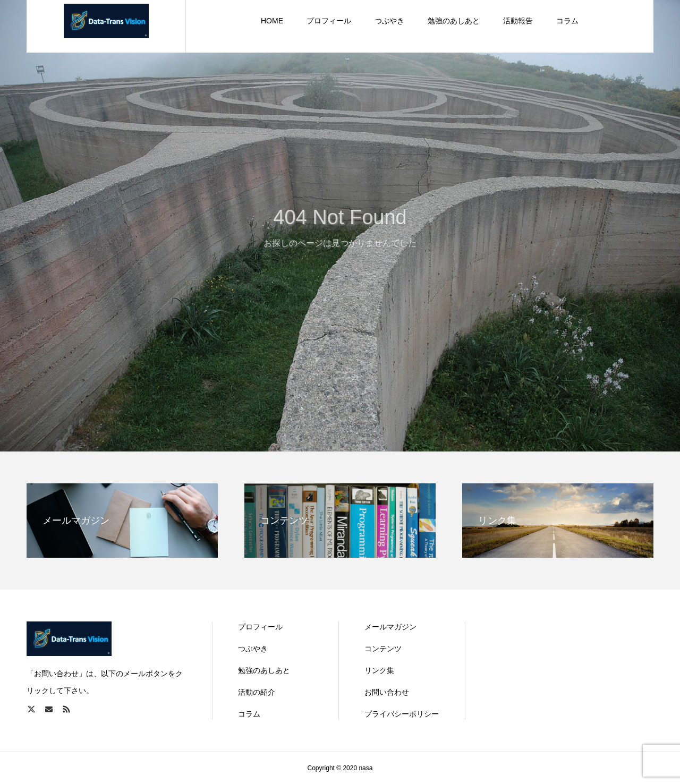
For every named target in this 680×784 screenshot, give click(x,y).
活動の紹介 (257, 692)
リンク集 (379, 670)
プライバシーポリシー (402, 714)
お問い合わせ (387, 692)
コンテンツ (383, 649)
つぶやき (253, 649)
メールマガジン (390, 627)
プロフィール (260, 627)
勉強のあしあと (264, 670)
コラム (249, 714)
